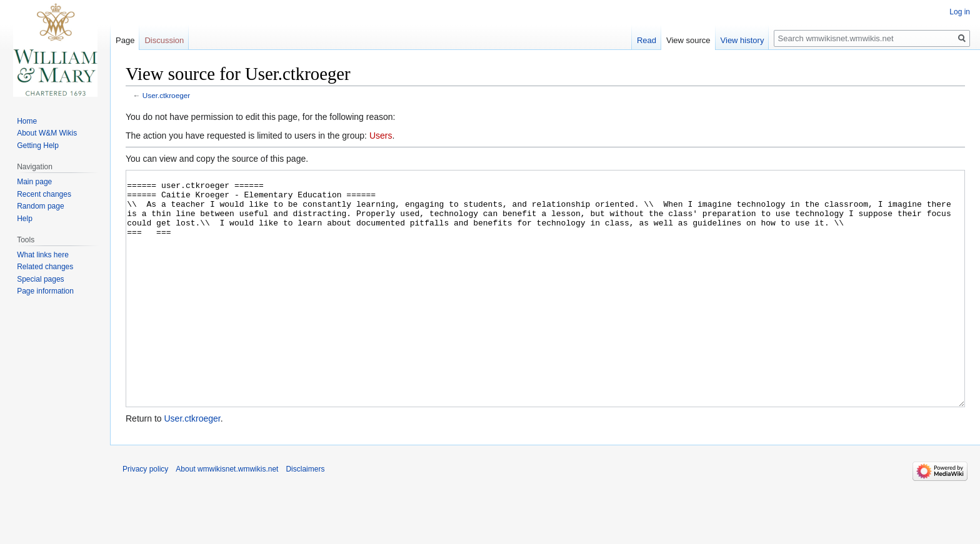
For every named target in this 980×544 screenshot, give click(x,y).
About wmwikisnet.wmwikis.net (227, 516)
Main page (34, 182)
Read (647, 40)
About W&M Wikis (47, 133)
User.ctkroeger (166, 95)
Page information (45, 291)
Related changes (45, 267)
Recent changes (44, 194)
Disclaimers (305, 516)
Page (125, 40)
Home (27, 121)
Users (381, 136)
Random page (40, 206)
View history (742, 40)
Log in (960, 12)
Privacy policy (145, 516)
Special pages (40, 279)
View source (688, 40)
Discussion (164, 40)
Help (25, 219)
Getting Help (38, 146)
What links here (43, 255)
